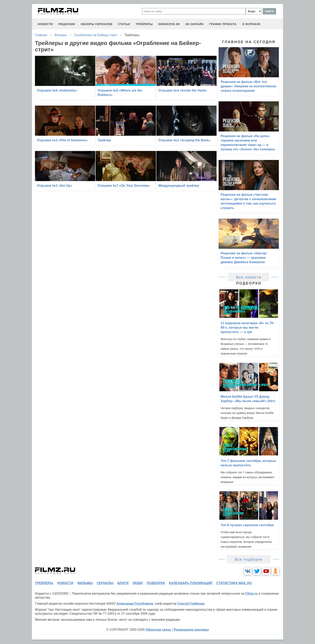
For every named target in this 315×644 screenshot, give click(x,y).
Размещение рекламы (191, 630)
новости (45, 24)
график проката (223, 24)
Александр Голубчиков (135, 604)
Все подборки (249, 559)
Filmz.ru (251, 594)
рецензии (67, 24)
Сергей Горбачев (191, 604)
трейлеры (144, 24)
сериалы (105, 583)
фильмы (85, 583)
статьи (124, 24)
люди (138, 583)
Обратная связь (158, 630)
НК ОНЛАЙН (194, 24)
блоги (123, 583)
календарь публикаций (191, 583)
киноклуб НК (169, 24)
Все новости (249, 277)
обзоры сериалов (97, 24)
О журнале (251, 24)
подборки (156, 583)
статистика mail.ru (234, 583)
